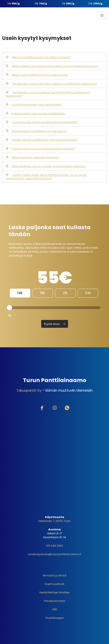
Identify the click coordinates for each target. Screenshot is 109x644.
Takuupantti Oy (29, 390)
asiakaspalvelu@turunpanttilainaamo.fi (54, 554)
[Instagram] (55, 408)
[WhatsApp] (67, 408)
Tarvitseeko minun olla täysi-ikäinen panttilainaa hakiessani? (55, 84)
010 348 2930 (54, 546)
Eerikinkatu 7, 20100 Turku (55, 521)
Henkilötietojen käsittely (55, 592)
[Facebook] (42, 408)
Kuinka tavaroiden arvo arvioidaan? (37, 105)
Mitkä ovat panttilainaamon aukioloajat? (40, 75)
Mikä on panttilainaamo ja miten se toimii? (41, 57)
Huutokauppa (55, 618)
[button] (55, 324)
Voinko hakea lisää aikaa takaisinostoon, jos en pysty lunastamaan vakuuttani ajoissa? (46, 177)
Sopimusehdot (54, 584)
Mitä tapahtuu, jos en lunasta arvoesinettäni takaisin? (49, 166)
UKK (55, 609)
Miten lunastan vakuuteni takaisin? (36, 157)
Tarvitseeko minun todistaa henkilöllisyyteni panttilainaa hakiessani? (48, 94)
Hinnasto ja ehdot (54, 575)
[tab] (54, 57)
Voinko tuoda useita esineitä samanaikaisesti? (45, 122)
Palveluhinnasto (55, 601)
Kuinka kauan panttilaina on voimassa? (39, 131)
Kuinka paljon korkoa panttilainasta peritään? (44, 149)
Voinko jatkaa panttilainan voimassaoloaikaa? (45, 140)
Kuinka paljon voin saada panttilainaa (38, 113)
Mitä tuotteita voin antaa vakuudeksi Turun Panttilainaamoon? (55, 66)
